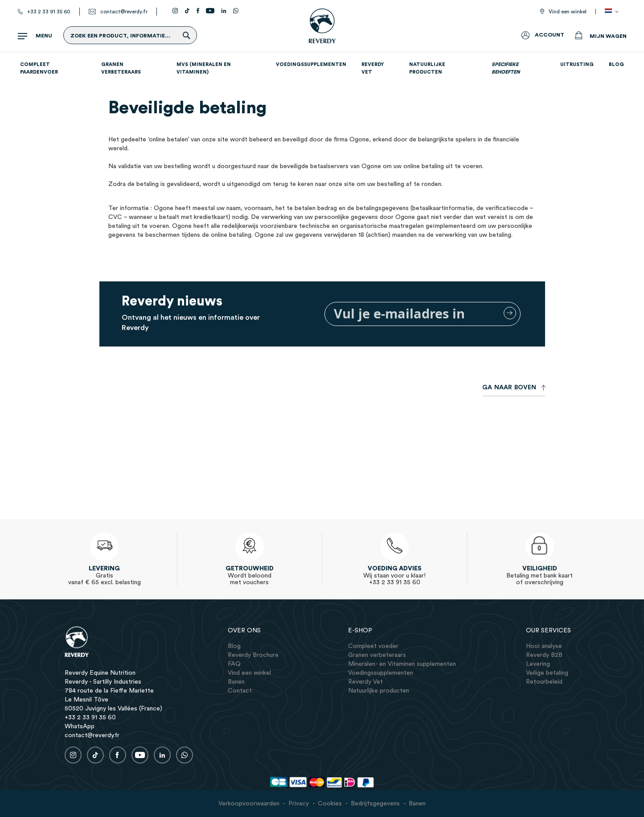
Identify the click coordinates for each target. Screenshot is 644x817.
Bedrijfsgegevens (375, 804)
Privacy (299, 804)
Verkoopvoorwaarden (249, 804)
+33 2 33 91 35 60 (49, 12)
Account (550, 35)
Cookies (330, 804)
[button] (613, 12)
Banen (417, 804)
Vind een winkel (568, 12)
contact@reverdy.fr (124, 12)
